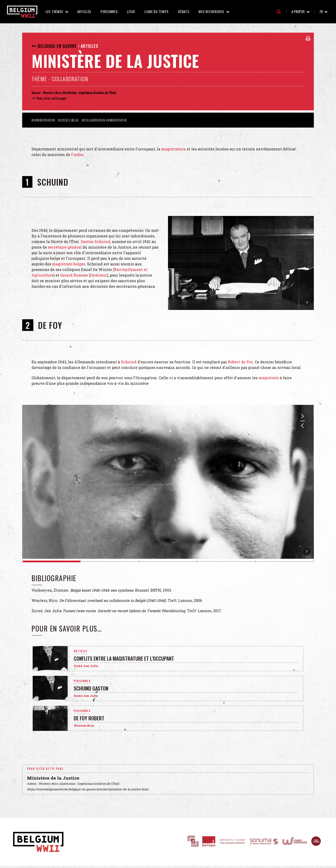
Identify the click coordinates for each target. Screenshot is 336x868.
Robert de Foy (240, 362)
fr (321, 12)
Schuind (129, 362)
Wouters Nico (52, 92)
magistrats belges (69, 264)
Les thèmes (54, 12)
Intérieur (98, 275)
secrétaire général (65, 247)
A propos (298, 12)
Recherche (279, 12)
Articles (84, 12)
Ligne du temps (157, 12)
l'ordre (77, 155)
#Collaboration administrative (104, 120)
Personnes (109, 12)
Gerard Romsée (74, 275)
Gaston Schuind (95, 241)
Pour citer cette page (51, 98)
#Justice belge (68, 120)
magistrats (269, 378)
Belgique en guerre (57, 46)
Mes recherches (211, 12)
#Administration (43, 120)
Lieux (131, 12)
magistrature (173, 149)
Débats (184, 12)
